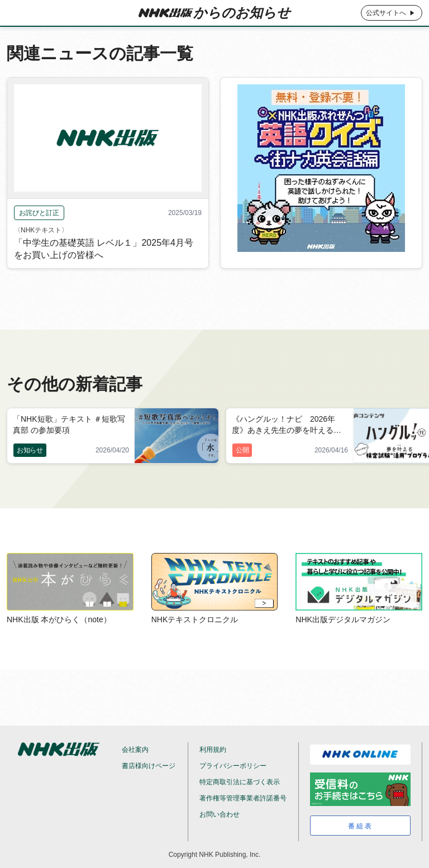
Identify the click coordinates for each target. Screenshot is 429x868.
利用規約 (213, 750)
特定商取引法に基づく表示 (240, 782)
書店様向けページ (149, 766)
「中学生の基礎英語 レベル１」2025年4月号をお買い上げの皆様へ (104, 266)
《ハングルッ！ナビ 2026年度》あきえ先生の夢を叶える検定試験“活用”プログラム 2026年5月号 (289, 426)
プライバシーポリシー (233, 766)
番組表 (361, 826)
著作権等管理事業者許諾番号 (243, 798)
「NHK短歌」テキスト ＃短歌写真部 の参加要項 (69, 425)
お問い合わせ (220, 814)
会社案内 (135, 750)
